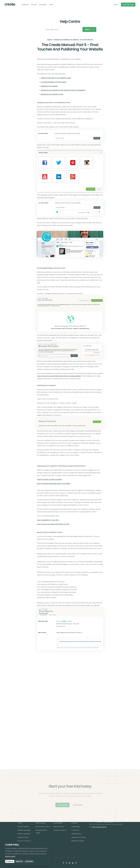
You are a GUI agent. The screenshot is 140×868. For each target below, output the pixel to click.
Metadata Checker (78, 841)
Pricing (34, 5)
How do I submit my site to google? (49, 479)
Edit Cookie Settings (99, 827)
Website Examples (24, 834)
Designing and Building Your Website (66, 40)
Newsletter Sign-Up (60, 830)
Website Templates (24, 830)
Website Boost (76, 834)
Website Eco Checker (79, 837)
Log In (115, 5)
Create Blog (76, 827)
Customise (29, 861)
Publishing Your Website (49, 86)
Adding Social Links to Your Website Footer (56, 78)
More (51, 5)
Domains (74, 823)
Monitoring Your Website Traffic (52, 94)
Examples (43, 5)
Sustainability (58, 823)
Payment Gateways (24, 841)
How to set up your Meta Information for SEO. (53, 524)
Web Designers (41, 823)
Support (50, 40)
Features (25, 5)
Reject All (19, 861)
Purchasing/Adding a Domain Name (53, 82)
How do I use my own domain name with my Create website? (59, 376)
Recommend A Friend (43, 827)
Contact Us (75, 830)
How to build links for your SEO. (48, 520)
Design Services (23, 837)
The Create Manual (86, 40)
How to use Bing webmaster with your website (54, 484)
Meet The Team (59, 827)
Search (89, 29)
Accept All (10, 861)
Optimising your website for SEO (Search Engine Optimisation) (63, 90)
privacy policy (10, 856)
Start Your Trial (128, 5)
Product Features (23, 827)
